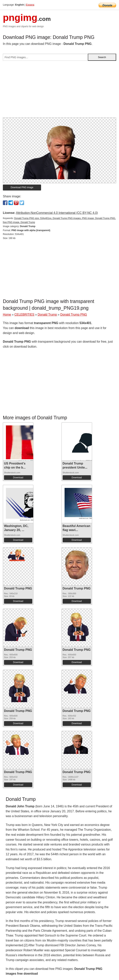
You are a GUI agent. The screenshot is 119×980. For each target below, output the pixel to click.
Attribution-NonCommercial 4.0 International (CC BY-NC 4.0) (57, 213)
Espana (30, 5)
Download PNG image (22, 187)
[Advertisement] (59, 91)
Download (18, 478)
